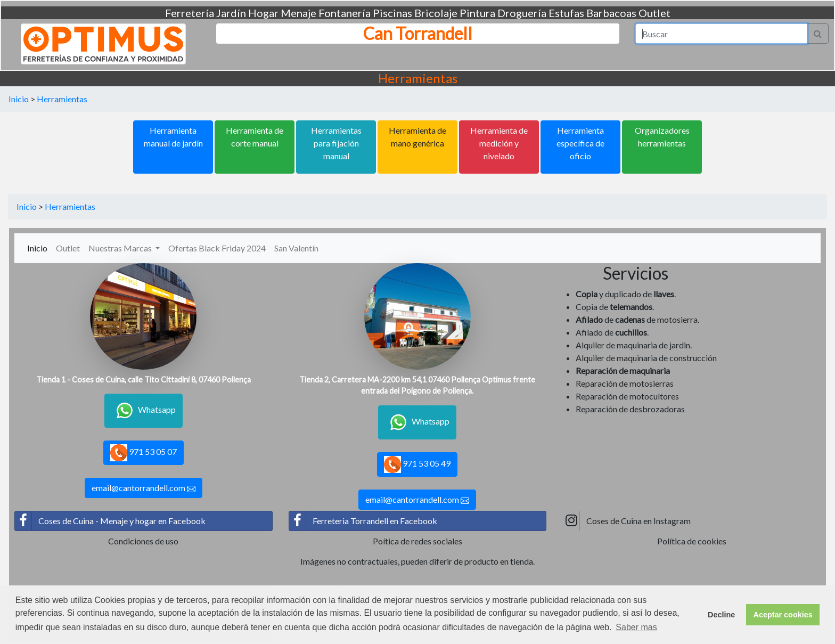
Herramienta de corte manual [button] (255, 137)
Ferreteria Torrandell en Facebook (363, 521)
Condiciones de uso (143, 541)
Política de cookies (692, 541)
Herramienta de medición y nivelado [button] (499, 143)
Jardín (231, 13)
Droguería (522, 13)
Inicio (19, 99)
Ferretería (190, 13)
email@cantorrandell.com (144, 488)
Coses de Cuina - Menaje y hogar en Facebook (110, 521)
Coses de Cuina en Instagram (627, 521)
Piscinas (392, 13)
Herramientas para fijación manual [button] (336, 143)
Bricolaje (436, 13)
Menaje (298, 13)
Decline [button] (721, 615)
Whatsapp (144, 411)
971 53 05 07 (144, 453)
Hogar (263, 13)
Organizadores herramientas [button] (662, 137)
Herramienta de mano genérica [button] (418, 137)
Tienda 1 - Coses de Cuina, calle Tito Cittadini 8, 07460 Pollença (144, 380)
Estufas (566, 13)
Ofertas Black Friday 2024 (217, 248)
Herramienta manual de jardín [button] (173, 137)
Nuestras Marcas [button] (121, 248)
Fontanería (345, 13)
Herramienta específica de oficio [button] (580, 143)
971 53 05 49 (417, 464)
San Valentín (296, 248)
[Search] (722, 34)
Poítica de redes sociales (418, 541)
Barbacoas (611, 13)
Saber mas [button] (636, 627)
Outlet (654, 13)
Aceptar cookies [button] (783, 615)
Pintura (477, 13)
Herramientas (62, 99)
